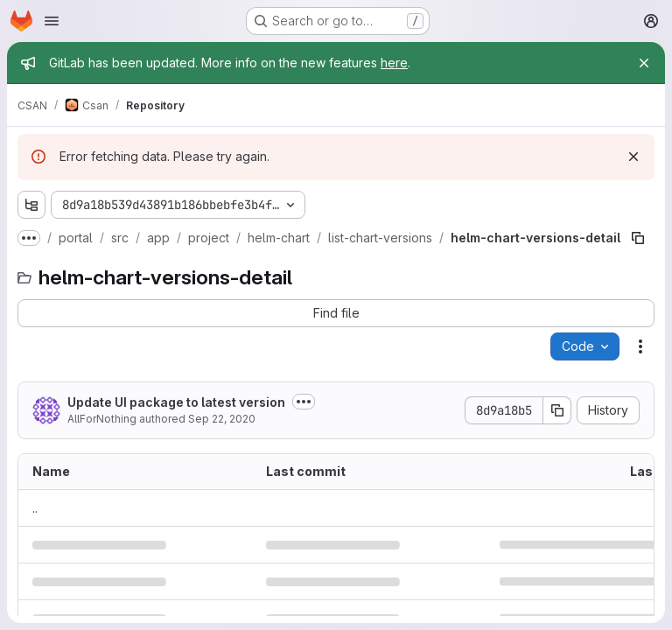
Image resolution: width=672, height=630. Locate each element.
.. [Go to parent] (35, 508)
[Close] (644, 63)
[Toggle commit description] (304, 402)
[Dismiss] (633, 157)
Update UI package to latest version (176, 402)
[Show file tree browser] (31, 205)
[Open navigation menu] (52, 21)
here (394, 63)
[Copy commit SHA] (557, 410)
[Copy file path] (638, 238)
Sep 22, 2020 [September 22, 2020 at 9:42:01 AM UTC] (222, 419)
